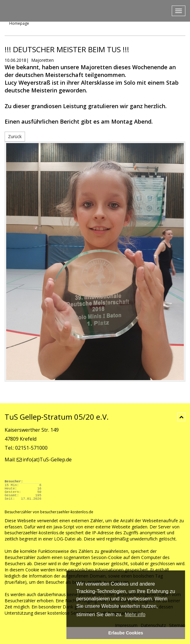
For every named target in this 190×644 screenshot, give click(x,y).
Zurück (15, 136)
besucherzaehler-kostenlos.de (34, 533)
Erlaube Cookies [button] (126, 633)
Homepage (19, 23)
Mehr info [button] (135, 614)
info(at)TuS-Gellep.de (44, 460)
